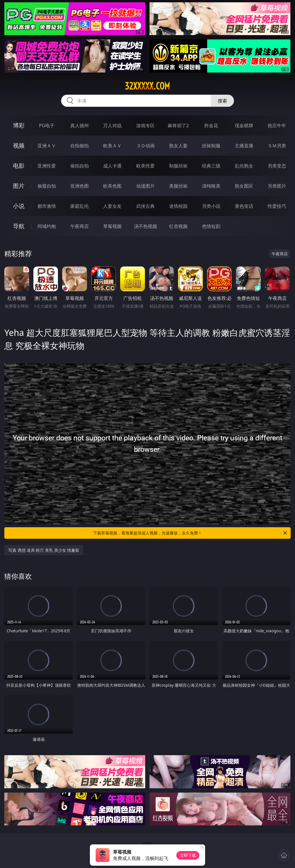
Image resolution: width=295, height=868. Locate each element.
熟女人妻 (178, 146)
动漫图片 (145, 186)
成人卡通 (112, 166)
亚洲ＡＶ (47, 146)
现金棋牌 (244, 125)
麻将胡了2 (178, 125)
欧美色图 (112, 186)
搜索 (222, 101)
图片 (19, 186)
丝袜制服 (211, 146)
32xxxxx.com (147, 86)
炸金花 (211, 125)
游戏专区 (145, 125)
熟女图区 (244, 186)
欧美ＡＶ (112, 146)
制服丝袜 (178, 166)
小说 (19, 206)
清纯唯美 (211, 186)
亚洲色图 (80, 186)
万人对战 (112, 125)
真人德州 (80, 125)
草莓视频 (112, 226)
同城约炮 (47, 226)
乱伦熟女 (244, 166)
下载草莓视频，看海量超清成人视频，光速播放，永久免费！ (190, 533)
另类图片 (277, 186)
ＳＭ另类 (277, 146)
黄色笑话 (244, 206)
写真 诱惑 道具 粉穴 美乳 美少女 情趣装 (44, 550)
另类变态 (277, 166)
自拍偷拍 (80, 146)
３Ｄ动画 (145, 146)
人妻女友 (112, 206)
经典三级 (211, 166)
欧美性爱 (145, 166)
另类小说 (211, 206)
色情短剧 (211, 226)
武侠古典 (145, 206)
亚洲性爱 (47, 166)
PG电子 (47, 125)
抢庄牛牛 (277, 125)
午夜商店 (80, 226)
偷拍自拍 (80, 166)
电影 (19, 166)
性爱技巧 (277, 206)
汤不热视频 (145, 226)
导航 (19, 226)
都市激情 (47, 206)
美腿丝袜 (178, 186)
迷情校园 (178, 206)
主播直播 (244, 146)
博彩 (19, 125)
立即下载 (188, 855)
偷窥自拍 (47, 186)
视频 (19, 145)
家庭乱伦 (80, 206)
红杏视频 (178, 226)
